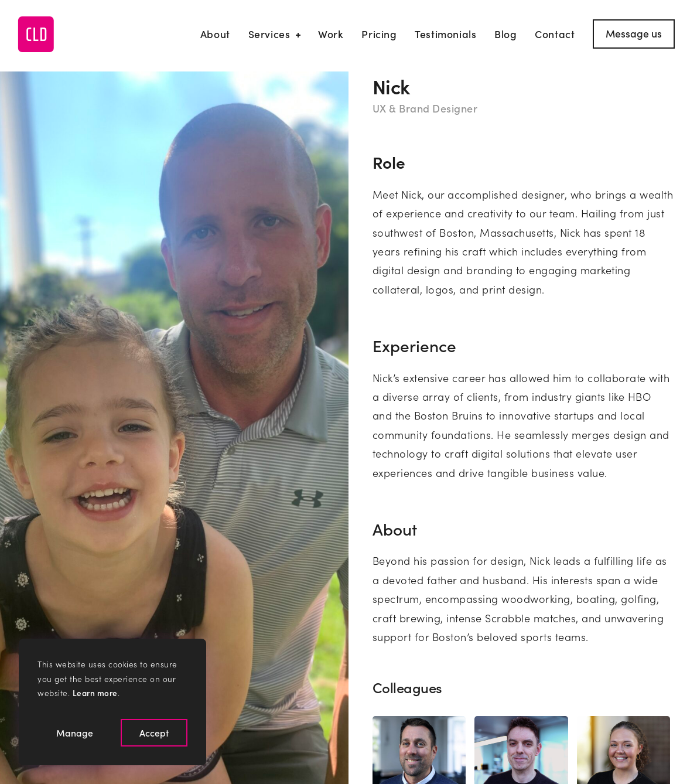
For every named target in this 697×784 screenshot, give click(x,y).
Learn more (95, 693)
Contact (555, 34)
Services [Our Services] (274, 34)
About (215, 34)
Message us (634, 33)
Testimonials (445, 34)
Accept (154, 732)
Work (331, 34)
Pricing (379, 34)
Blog (505, 34)
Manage (75, 732)
